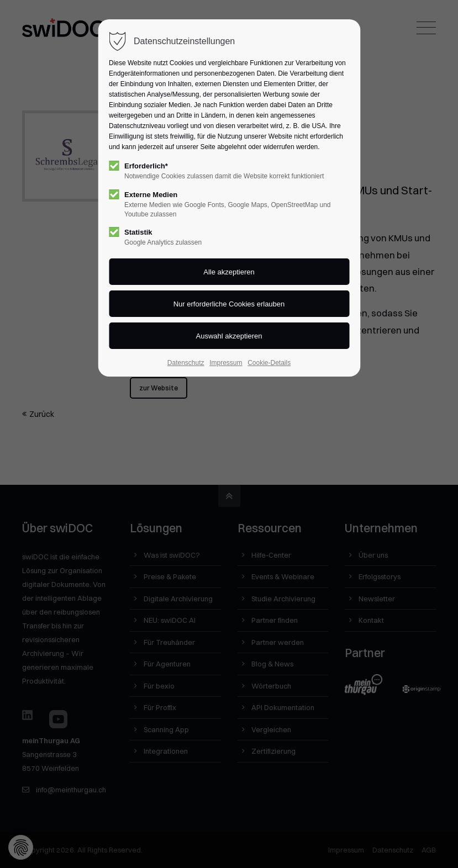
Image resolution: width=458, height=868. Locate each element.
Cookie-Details (269, 363)
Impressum (226, 363)
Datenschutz (186, 363)
